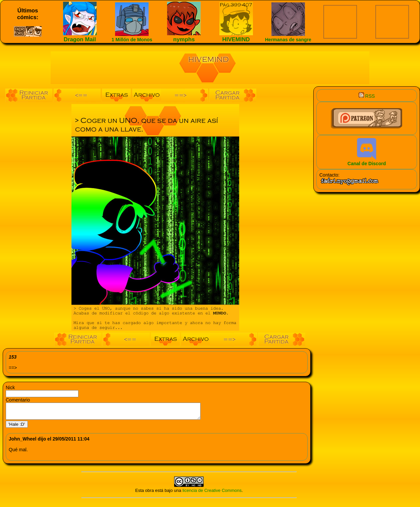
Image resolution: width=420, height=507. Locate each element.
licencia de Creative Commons (212, 493)
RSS (367, 96)
